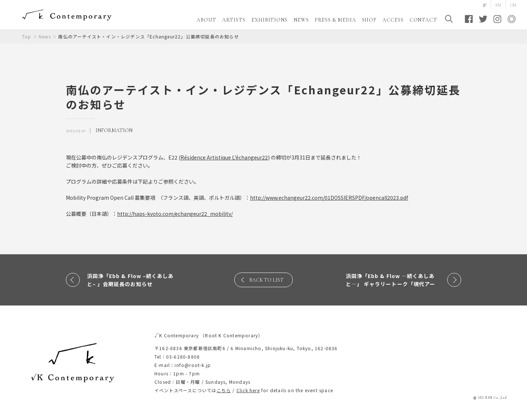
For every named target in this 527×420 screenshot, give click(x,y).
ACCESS (393, 20)
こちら (224, 390)
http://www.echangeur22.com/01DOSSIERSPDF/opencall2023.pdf (329, 198)
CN (513, 5)
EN (498, 5)
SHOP (369, 20)
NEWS (301, 20)
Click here (248, 390)
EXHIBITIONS (270, 20)
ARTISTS (234, 20)
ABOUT (206, 20)
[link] (224, 157)
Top (27, 36)
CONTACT (423, 20)
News (45, 36)
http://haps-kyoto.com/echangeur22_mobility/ (175, 214)
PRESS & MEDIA (335, 20)
